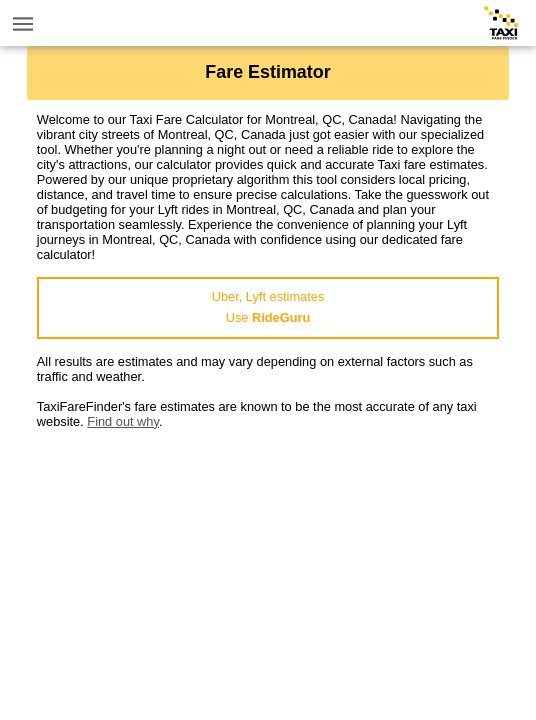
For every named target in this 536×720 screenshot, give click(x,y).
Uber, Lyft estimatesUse (268, 307)
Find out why (123, 421)
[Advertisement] (268, 569)
